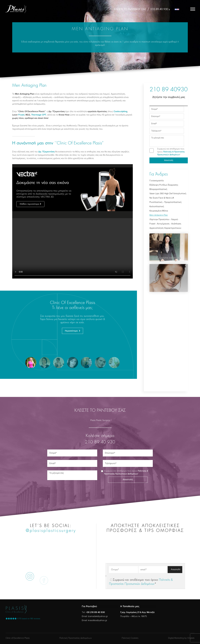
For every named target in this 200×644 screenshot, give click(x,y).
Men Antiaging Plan (159, 215)
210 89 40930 (169, 90)
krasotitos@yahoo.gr (97, 620)
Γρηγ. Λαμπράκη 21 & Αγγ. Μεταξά (137, 612)
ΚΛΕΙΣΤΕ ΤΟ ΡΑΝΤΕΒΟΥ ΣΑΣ (130, 9)
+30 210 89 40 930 (95, 612)
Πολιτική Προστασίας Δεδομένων (76, 638)
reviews (23, 619)
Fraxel (21, 115)
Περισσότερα (72, 331)
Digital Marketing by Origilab (181, 638)
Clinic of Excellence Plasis (18, 638)
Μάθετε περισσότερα (29, 204)
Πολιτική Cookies (130, 638)
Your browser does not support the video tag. (72, 248)
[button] (31, 363)
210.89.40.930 (159, 9)
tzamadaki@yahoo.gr (98, 616)
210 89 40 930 (100, 442)
